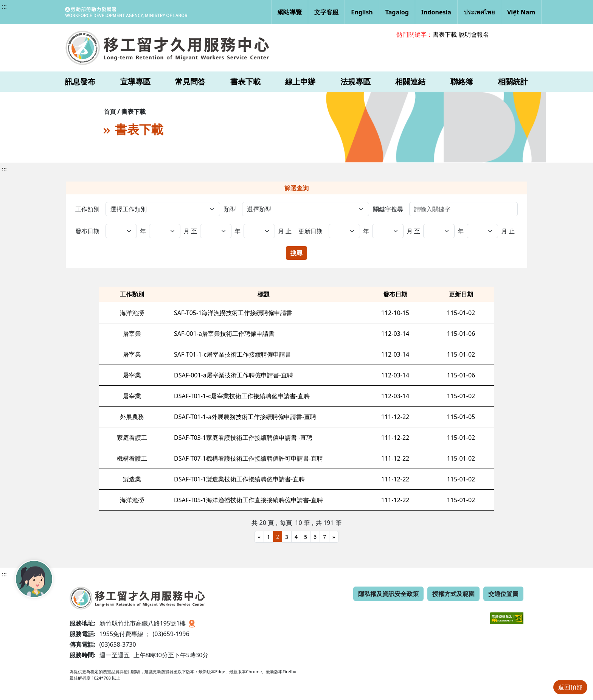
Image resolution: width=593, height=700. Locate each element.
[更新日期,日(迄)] (482, 231)
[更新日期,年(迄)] (388, 231)
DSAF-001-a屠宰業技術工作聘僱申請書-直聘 (234, 375)
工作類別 (87, 209)
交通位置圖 (503, 594)
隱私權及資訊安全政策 (388, 594)
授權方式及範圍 (453, 594)
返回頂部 (570, 687)
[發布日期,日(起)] (216, 231)
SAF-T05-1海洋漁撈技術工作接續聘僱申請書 (233, 313)
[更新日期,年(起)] (344, 231)
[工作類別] (163, 209)
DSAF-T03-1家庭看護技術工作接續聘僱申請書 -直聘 (243, 438)
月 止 (285, 231)
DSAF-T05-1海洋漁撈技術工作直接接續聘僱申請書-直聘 (248, 500)
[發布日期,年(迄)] (165, 231)
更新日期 (310, 231)
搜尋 (296, 253)
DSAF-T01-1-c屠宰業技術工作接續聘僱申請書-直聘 (242, 396)
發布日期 (87, 231)
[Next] (334, 537)
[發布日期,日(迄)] (259, 231)
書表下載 (445, 34)
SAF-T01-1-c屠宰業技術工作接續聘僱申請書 (233, 354)
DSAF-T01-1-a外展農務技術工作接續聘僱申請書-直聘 (245, 417)
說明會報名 (474, 34)
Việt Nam (521, 12)
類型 (230, 209)
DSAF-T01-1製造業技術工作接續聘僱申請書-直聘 (239, 479)
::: (4, 6)
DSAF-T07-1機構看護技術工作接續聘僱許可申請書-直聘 (248, 458)
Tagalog (397, 12)
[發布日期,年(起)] (121, 231)
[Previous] (259, 537)
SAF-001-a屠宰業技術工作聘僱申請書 (224, 334)
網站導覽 (290, 12)
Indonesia (436, 12)
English (362, 12)
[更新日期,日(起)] (439, 231)
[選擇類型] (305, 209)
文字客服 (326, 12)
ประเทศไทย (479, 12)
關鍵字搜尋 (388, 209)
